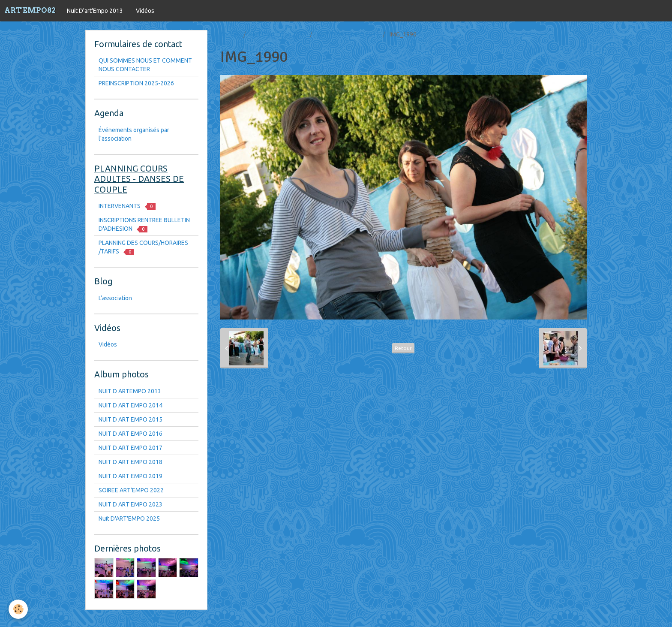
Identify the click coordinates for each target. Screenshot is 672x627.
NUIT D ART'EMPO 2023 (130, 504)
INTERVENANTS (127, 206)
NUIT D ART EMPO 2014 (130, 405)
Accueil (230, 34)
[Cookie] (18, 609)
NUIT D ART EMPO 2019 (130, 476)
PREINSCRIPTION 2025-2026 (136, 83)
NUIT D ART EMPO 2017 (130, 448)
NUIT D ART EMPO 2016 (130, 434)
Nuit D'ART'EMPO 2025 (129, 518)
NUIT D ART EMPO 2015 (130, 419)
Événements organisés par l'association (134, 134)
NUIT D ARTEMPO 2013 (348, 34)
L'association (115, 298)
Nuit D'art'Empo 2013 (95, 11)
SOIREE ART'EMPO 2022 (131, 490)
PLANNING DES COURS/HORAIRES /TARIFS (143, 247)
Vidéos (145, 11)
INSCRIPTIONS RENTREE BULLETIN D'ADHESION (144, 225)
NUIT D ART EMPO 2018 (130, 462)
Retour (403, 348)
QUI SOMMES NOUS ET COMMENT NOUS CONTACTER (145, 65)
